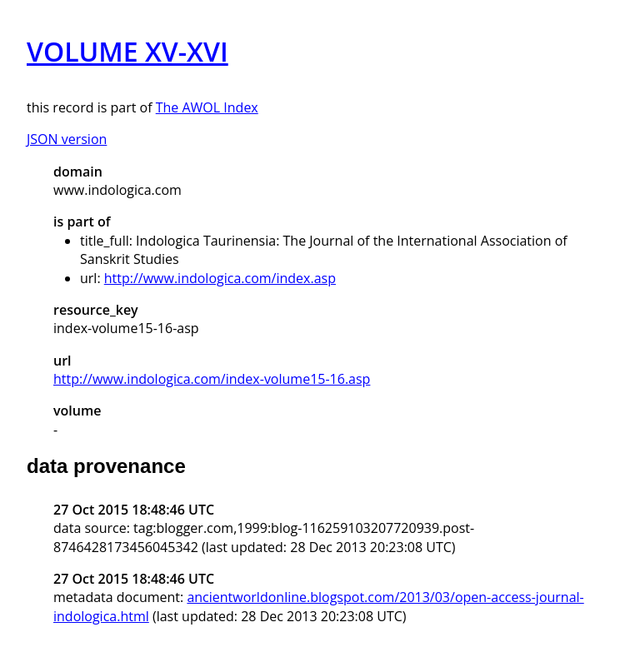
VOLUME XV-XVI (127, 51)
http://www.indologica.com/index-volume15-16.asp (212, 379)
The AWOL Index (207, 107)
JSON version (67, 139)
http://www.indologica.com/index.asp (220, 278)
